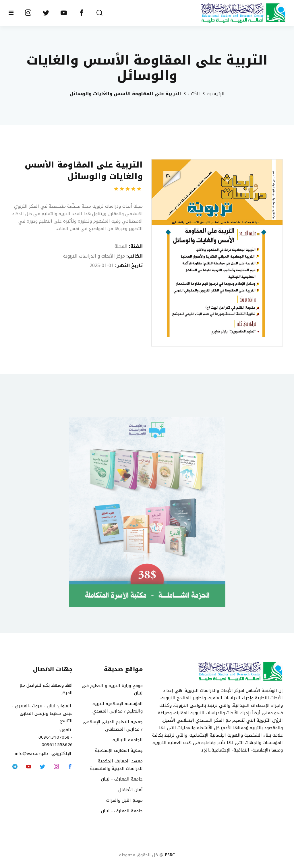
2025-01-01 (102, 266)
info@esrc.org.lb (33, 754)
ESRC (170, 855)
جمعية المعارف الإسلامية (119, 750)
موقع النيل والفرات (124, 800)
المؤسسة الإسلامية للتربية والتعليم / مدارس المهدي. (117, 707)
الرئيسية (216, 94)
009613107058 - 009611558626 (56, 741)
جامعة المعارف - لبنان (122, 779)
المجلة (121, 246)
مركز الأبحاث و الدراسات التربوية (94, 256)
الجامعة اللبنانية (128, 740)
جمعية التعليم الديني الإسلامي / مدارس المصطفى (113, 725)
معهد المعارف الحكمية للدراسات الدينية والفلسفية (116, 765)
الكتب (194, 94)
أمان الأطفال (130, 790)
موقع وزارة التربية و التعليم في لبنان (112, 689)
